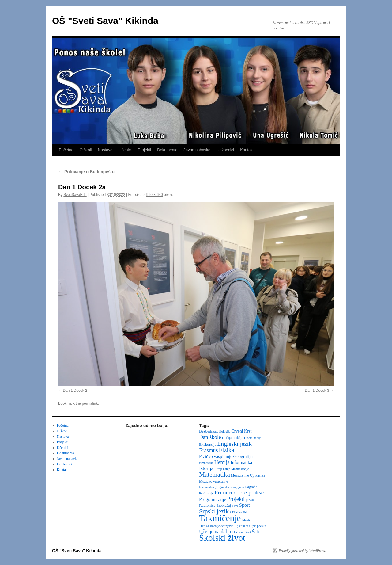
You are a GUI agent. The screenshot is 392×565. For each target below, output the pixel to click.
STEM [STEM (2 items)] (234, 512)
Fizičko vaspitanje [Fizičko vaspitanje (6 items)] (216, 456)
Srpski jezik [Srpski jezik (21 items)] (214, 511)
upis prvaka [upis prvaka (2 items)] (258, 526)
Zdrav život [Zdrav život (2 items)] (243, 532)
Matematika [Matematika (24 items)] (215, 475)
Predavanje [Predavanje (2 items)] (206, 493)
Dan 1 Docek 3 (317, 391)
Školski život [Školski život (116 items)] (222, 538)
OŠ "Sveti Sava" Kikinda (105, 21)
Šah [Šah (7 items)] (255, 531)
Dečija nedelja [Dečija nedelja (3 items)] (233, 438)
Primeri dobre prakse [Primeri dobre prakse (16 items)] (239, 492)
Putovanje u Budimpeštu (86, 172)
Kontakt (247, 150)
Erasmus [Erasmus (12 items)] (208, 450)
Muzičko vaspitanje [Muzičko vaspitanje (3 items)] (213, 481)
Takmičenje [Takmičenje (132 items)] (220, 518)
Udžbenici (225, 150)
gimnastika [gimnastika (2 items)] (206, 463)
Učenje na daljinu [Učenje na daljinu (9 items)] (217, 531)
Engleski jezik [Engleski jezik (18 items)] (234, 444)
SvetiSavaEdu (75, 195)
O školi (86, 150)
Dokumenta (167, 150)
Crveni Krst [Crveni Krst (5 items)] (241, 431)
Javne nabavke (197, 150)
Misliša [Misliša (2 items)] (260, 476)
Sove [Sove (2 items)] (235, 506)
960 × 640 (155, 195)
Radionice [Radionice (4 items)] (207, 505)
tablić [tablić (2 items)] (243, 512)
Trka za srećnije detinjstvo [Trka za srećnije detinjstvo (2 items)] (216, 526)
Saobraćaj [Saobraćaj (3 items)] (223, 506)
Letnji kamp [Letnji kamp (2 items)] (222, 469)
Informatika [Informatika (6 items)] (241, 462)
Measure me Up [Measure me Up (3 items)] (243, 475)
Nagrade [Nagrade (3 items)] (251, 487)
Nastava (105, 150)
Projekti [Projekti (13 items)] (236, 499)
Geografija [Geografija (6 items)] (243, 456)
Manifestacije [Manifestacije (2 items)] (240, 469)
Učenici (125, 150)
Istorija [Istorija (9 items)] (206, 468)
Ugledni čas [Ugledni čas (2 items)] (242, 526)
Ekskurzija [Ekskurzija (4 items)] (208, 444)
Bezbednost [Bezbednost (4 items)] (208, 431)
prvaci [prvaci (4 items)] (251, 500)
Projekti (144, 150)
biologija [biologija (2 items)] (224, 431)
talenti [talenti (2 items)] (246, 520)
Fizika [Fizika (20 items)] (226, 450)
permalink (90, 403)
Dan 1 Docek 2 (75, 391)
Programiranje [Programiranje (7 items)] (213, 499)
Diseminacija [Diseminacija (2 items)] (253, 438)
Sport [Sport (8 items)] (245, 505)
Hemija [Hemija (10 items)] (222, 462)
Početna (66, 150)
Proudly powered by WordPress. (302, 551)
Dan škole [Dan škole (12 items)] (210, 437)
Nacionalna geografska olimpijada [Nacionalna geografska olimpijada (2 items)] (221, 487)
